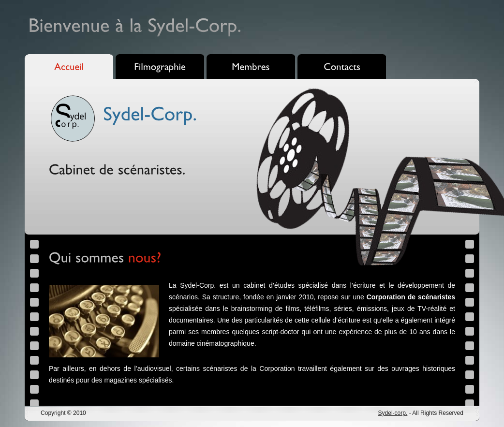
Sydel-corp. (393, 413)
